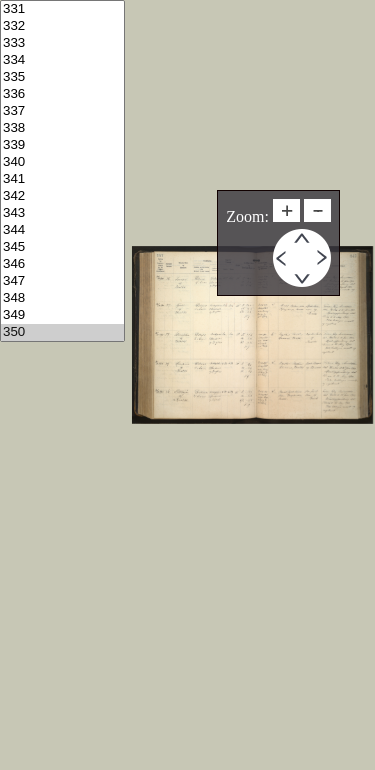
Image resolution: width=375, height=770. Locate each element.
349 (62, 315)
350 (62, 332)
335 (62, 77)
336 (62, 94)
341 (62, 179)
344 (62, 230)
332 (62, 26)
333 (62, 43)
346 (62, 264)
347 (62, 281)
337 (62, 111)
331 (62, 9)
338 (62, 128)
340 (62, 162)
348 (62, 298)
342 (62, 196)
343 (62, 213)
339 (62, 145)
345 (62, 247)
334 (62, 60)
